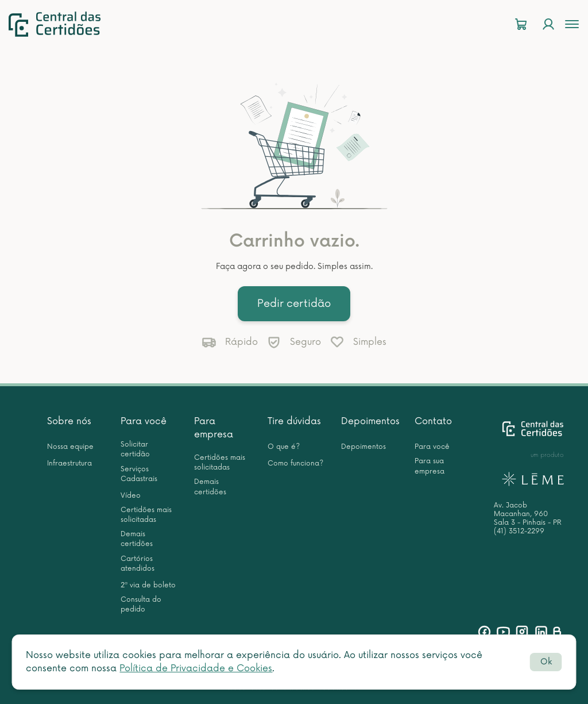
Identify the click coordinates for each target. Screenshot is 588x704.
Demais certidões (137, 539)
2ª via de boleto (148, 585)
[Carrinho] (521, 24)
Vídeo (131, 496)
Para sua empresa (430, 466)
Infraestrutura (69, 463)
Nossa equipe (70, 447)
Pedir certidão (294, 303)
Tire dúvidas (294, 421)
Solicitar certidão (135, 449)
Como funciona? (295, 463)
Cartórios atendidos (138, 564)
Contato (433, 421)
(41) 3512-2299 (519, 531)
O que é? (284, 447)
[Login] (548, 24)
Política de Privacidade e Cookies (196, 668)
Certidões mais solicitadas (146, 515)
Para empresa (214, 428)
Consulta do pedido (141, 605)
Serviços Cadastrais (139, 474)
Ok (546, 662)
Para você (144, 421)
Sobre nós (69, 421)
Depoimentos (370, 421)
